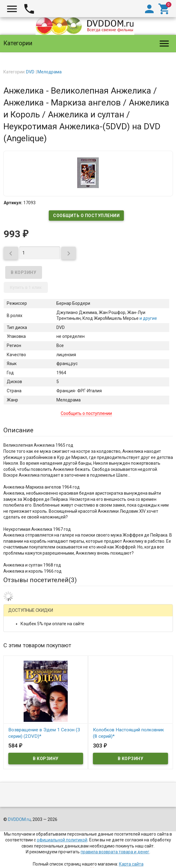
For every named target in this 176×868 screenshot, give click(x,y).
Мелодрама (50, 72)
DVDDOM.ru (19, 819)
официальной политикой (62, 840)
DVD (30, 72)
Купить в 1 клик (26, 287)
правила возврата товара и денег (115, 852)
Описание (18, 430)
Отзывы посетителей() (40, 580)
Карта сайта (131, 864)
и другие (148, 318)
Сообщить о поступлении (86, 216)
